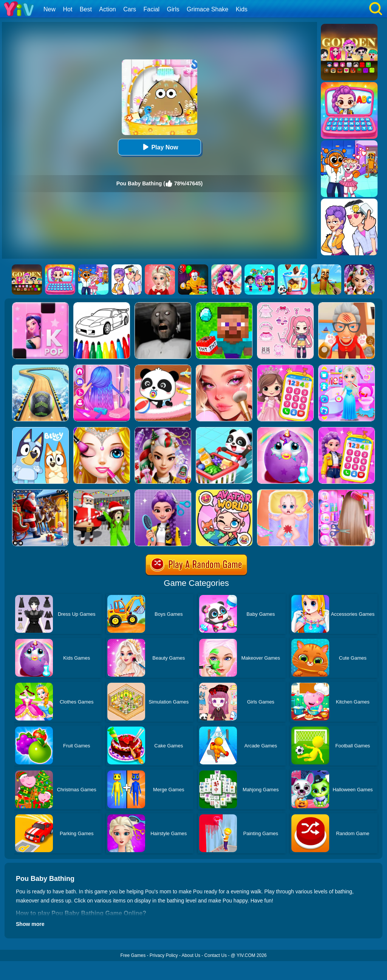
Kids (242, 9)
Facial (151, 9)
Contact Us (216, 955)
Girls (173, 9)
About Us (191, 955)
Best (86, 9)
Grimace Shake (207, 9)
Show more (30, 924)
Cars (130, 9)
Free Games (133, 955)
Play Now (159, 147)
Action (107, 9)
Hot (67, 9)
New (50, 9)
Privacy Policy (164, 955)
